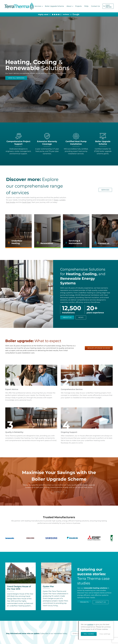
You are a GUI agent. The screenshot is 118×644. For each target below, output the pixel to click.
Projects (78, 6)
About (69, 6)
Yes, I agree (89, 634)
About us (67, 317)
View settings (105, 634)
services (105, 190)
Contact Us (95, 6)
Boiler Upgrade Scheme (54, 6)
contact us (59, 492)
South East (26, 202)
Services (38, 6)
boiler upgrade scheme (99, 348)
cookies (90, 624)
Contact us (101, 602)
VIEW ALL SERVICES (16, 78)
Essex (56, 200)
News (81, 317)
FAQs (86, 6)
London (62, 200)
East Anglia (11, 202)
